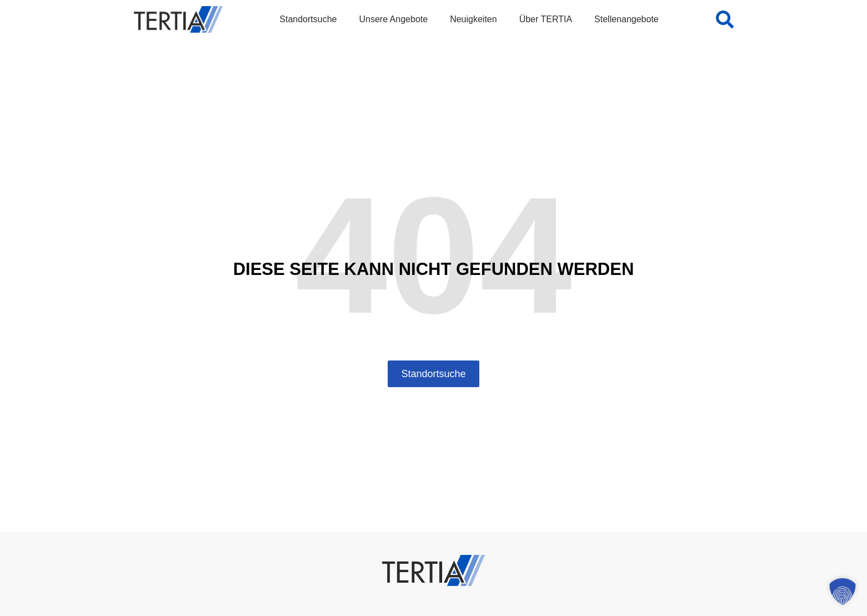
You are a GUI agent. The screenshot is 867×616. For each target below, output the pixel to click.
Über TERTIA (546, 19)
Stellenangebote (627, 19)
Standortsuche (308, 19)
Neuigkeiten (473, 19)
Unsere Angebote (393, 19)
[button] (843, 592)
